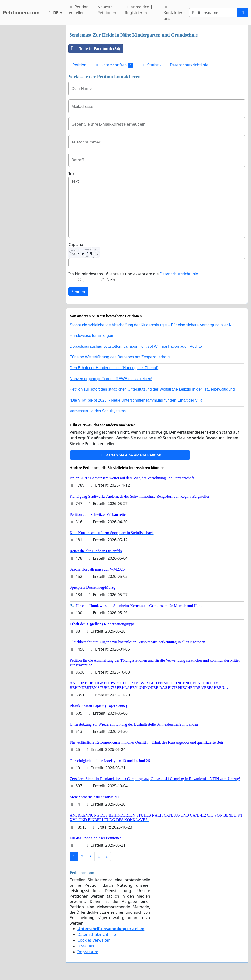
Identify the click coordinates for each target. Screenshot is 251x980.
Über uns (86, 946)
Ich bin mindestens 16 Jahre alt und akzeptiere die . (134, 274)
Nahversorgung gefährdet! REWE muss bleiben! (111, 379)
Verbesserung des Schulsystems (98, 411)
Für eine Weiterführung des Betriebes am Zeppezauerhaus (120, 357)
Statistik (152, 65)
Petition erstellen (79, 10)
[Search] (213, 13)
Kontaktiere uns (174, 13)
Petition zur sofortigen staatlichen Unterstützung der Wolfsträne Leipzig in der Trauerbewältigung (152, 389)
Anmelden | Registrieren (139, 10)
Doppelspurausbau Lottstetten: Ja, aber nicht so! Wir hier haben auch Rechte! (136, 346)
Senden (78, 292)
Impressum (88, 952)
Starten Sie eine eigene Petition (130, 455)
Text (72, 174)
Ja (85, 280)
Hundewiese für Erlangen (91, 336)
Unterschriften (114, 65)
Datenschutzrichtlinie (189, 65)
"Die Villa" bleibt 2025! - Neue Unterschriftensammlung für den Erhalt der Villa (136, 400)
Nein (111, 280)
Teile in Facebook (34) (94, 49)
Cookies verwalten (94, 940)
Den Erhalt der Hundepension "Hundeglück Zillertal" (114, 368)
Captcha (76, 245)
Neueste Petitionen (107, 10)
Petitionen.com (21, 12)
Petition (79, 65)
